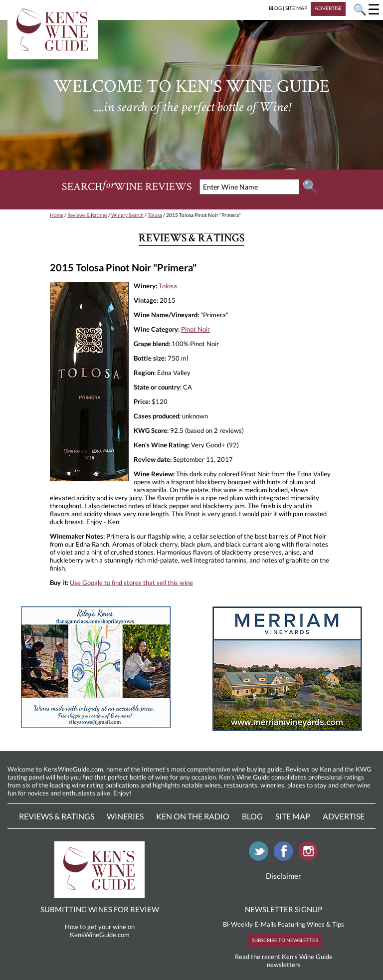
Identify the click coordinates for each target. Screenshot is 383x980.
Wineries (125, 816)
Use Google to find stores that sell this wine (131, 583)
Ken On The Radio (193, 816)
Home (57, 215)
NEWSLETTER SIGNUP (284, 909)
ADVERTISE (328, 8)
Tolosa (155, 215)
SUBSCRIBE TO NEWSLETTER (285, 940)
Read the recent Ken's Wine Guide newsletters (284, 961)
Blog (252, 816)
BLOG (275, 8)
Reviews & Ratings (87, 215)
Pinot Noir (195, 329)
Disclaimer (284, 876)
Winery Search (127, 215)
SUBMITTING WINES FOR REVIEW (100, 909)
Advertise (344, 816)
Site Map (293, 816)
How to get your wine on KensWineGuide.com (100, 931)
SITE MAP (296, 8)
